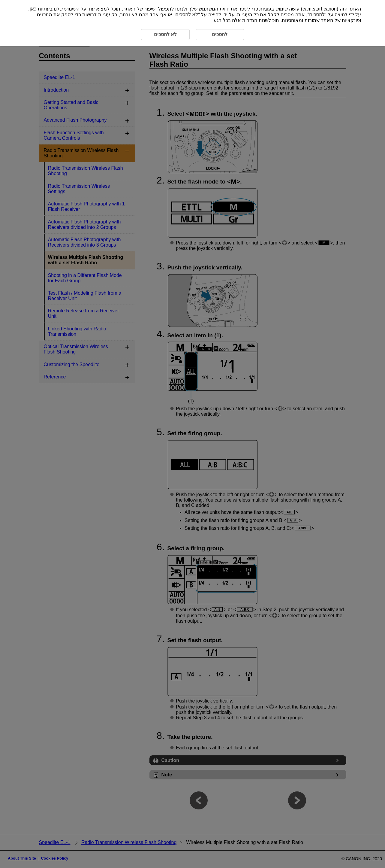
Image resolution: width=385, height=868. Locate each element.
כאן (33, 9)
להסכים (317, 15)
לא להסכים (187, 15)
